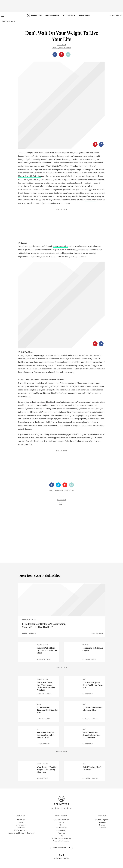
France (102, 825)
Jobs (21, 822)
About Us (21, 820)
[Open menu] (3, 15)
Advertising (21, 825)
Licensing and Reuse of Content (21, 833)
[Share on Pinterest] (61, 55)
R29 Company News (61, 820)
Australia (102, 828)
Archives (61, 833)
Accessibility (61, 830)
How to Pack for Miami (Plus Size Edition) (43, 402)
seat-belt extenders (60, 246)
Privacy (62, 825)
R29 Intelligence (21, 830)
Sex (51, 491)
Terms (61, 822)
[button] (111, 18)
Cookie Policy (61, 828)
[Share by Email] (68, 55)
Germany (102, 822)
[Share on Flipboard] (65, 485)
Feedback (21, 828)
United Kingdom (102, 820)
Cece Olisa (62, 45)
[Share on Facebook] (55, 55)
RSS (61, 836)
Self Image (69, 491)
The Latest (58, 491)
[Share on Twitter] (58, 485)
